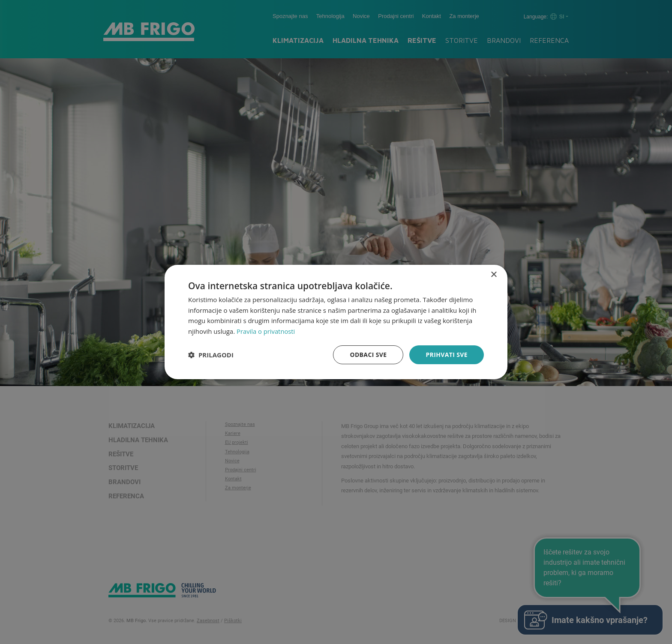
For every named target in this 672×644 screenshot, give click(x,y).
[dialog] (336, 322)
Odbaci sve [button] (368, 355)
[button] (211, 355)
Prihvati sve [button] (447, 355)
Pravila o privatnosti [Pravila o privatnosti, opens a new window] (266, 331)
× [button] (493, 274)
